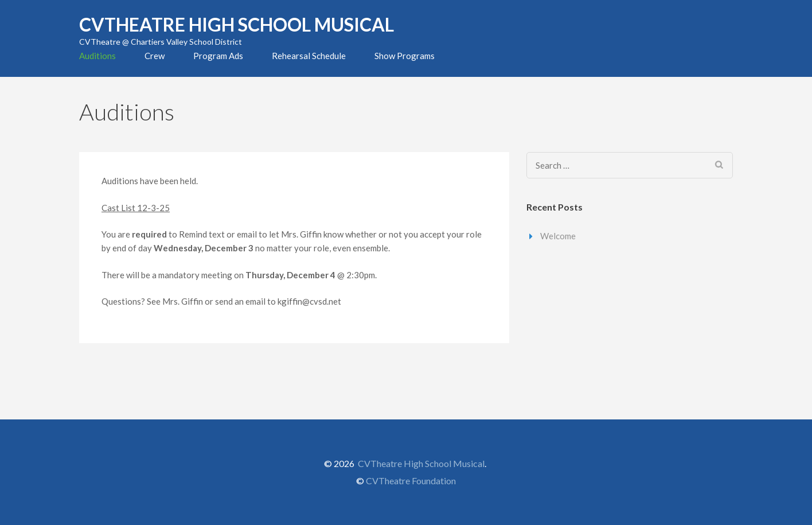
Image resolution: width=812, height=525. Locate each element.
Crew (155, 56)
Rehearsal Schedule (309, 56)
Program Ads (218, 56)
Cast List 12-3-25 (136, 208)
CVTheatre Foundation (411, 481)
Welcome (558, 236)
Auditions (97, 56)
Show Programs (405, 56)
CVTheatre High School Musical (237, 24)
